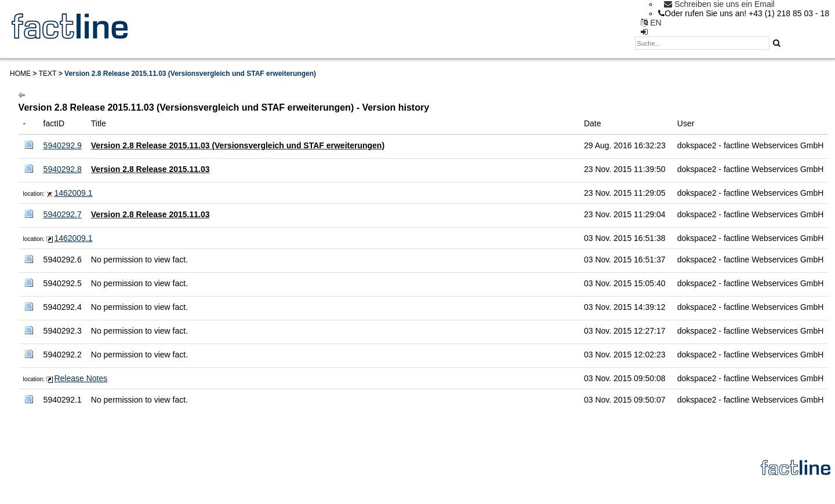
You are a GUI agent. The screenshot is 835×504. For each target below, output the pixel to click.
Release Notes (81, 378)
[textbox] (702, 43)
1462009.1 (73, 193)
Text (48, 74)
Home (20, 74)
